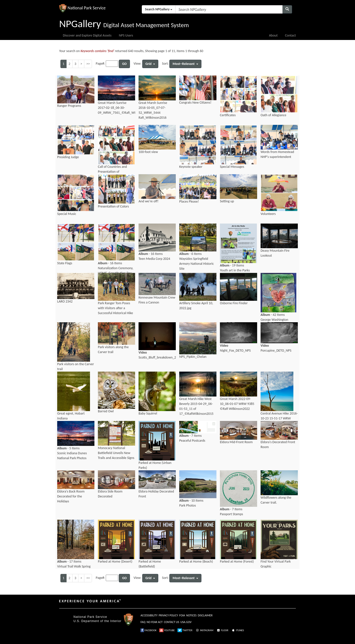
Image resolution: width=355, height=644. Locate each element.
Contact (290, 35)
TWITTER (185, 630)
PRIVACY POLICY (168, 615)
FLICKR (222, 630)
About (273, 35)
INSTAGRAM (204, 630)
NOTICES (191, 615)
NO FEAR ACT (155, 622)
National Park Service (90, 617)
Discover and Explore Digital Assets (87, 35)
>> (88, 64)
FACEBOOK (149, 630)
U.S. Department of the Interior (97, 621)
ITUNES (238, 630)
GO (124, 64)
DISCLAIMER (205, 615)
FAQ (143, 622)
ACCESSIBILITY (149, 615)
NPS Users (126, 35)
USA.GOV (186, 622)
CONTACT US (172, 622)
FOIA (182, 615)
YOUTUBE (167, 630)
